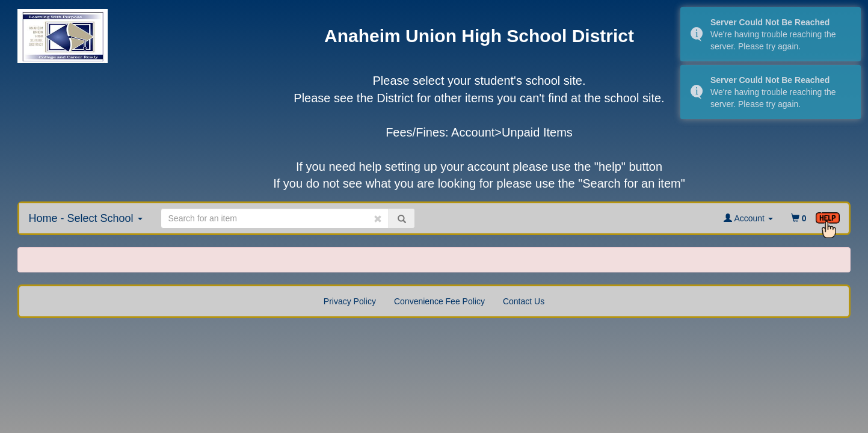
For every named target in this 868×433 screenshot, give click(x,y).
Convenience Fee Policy (439, 301)
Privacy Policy (350, 301)
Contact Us (524, 301)
